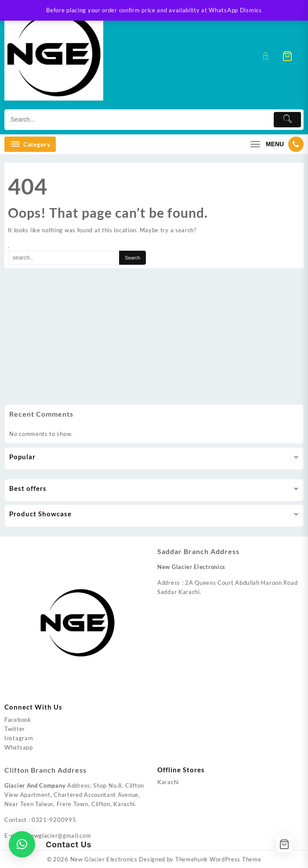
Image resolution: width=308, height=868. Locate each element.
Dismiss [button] (251, 10)
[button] (22, 844)
